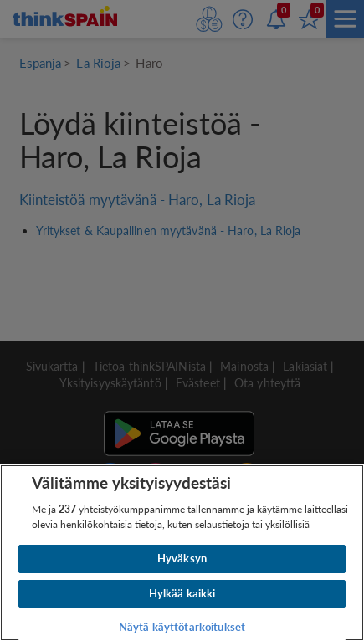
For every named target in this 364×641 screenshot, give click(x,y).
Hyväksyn (182, 558)
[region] (182, 553)
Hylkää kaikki (182, 593)
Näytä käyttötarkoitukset (182, 627)
